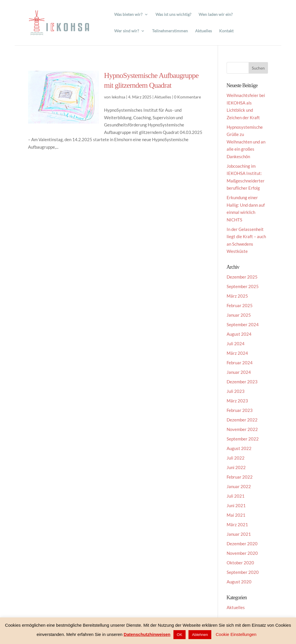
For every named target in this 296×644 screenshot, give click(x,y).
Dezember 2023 (242, 382)
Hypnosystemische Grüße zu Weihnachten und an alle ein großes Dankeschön (246, 142)
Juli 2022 (236, 458)
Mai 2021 (236, 515)
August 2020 (239, 582)
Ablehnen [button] (200, 635)
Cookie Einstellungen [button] (236, 634)
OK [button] (180, 635)
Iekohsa (118, 97)
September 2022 (243, 439)
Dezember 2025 (242, 277)
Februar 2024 (240, 363)
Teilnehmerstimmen (170, 31)
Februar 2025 (240, 305)
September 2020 (243, 572)
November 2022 (242, 429)
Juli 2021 (236, 496)
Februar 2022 (240, 477)
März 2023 (237, 401)
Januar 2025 (239, 315)
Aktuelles (203, 31)
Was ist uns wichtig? (173, 15)
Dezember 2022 (242, 420)
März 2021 (237, 524)
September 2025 (243, 286)
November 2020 (242, 553)
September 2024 (243, 324)
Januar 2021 (239, 534)
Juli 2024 (236, 344)
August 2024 (239, 334)
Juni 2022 (236, 467)
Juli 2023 (236, 391)
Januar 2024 (239, 372)
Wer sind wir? (127, 31)
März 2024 (237, 353)
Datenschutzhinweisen (147, 634)
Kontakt (226, 31)
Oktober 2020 (240, 563)
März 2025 (237, 296)
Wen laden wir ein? (216, 15)
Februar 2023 (240, 410)
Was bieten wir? (128, 15)
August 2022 (239, 448)
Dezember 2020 (242, 544)
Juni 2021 (236, 505)
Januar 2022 (239, 486)
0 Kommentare (187, 97)
